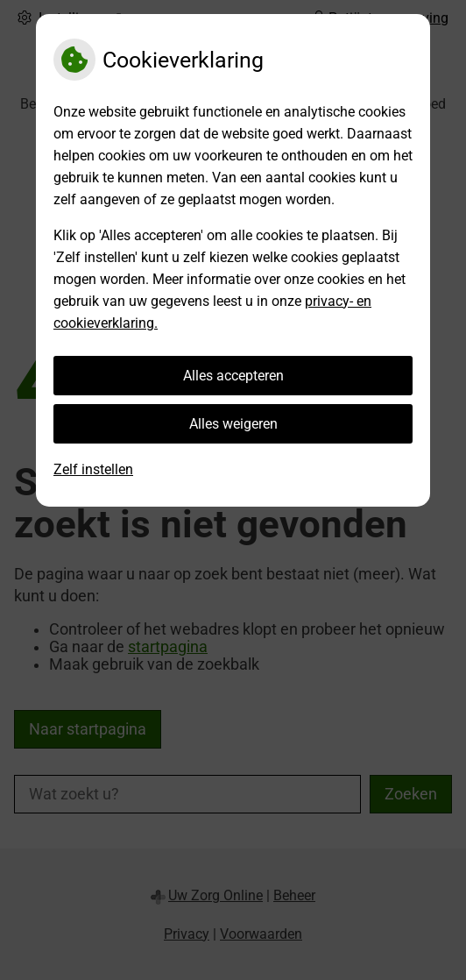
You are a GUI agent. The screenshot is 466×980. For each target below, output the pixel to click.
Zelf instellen (93, 469)
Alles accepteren (233, 376)
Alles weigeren (233, 424)
